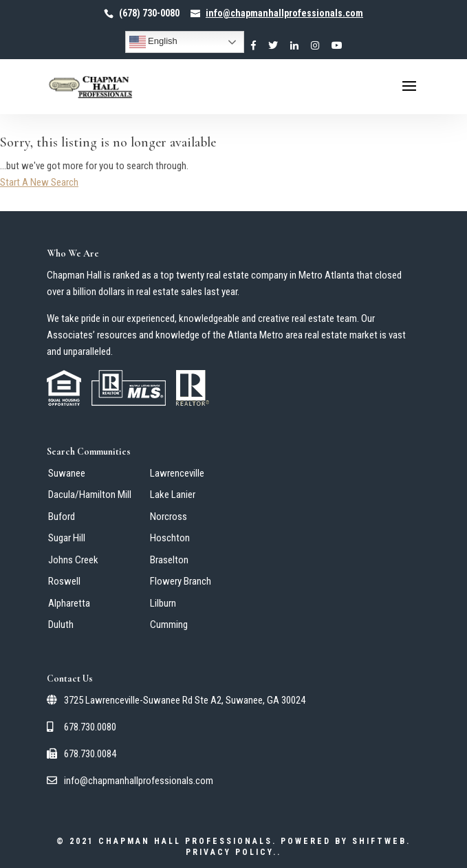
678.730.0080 (82, 727)
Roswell (64, 581)
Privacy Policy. (231, 852)
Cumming (169, 625)
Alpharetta (69, 603)
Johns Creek (73, 560)
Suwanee (67, 473)
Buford (62, 517)
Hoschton (170, 538)
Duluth (61, 625)
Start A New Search (39, 182)
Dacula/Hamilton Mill (90, 495)
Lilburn (163, 603)
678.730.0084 (82, 754)
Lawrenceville (177, 473)
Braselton (169, 560)
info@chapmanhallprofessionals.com (130, 781)
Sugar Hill (67, 538)
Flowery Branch (181, 581)
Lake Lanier (173, 495)
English (153, 42)
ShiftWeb (379, 841)
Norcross (169, 517)
